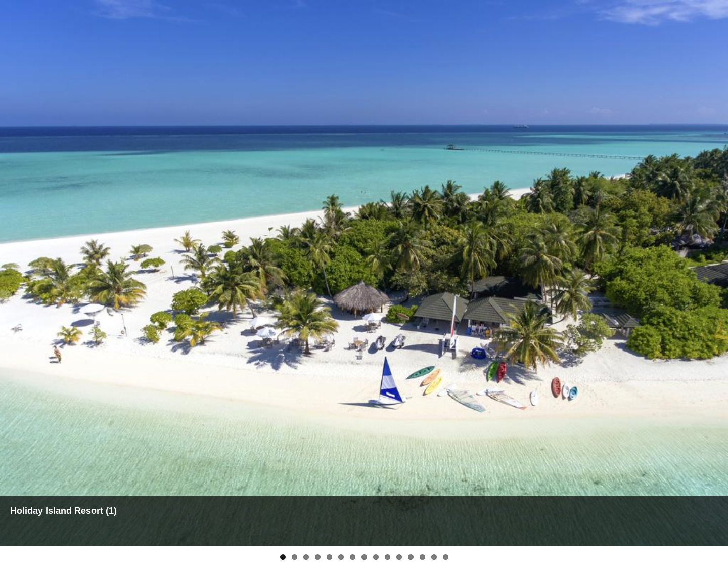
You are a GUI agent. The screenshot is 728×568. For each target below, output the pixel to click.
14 (434, 557)
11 (399, 557)
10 (388, 557)
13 (422, 557)
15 (446, 557)
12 (411, 557)
